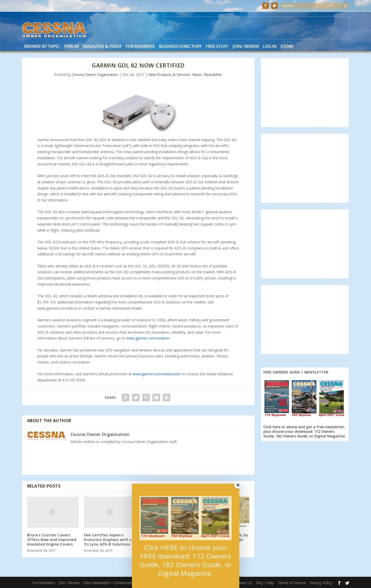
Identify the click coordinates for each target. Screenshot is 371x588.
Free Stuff (217, 47)
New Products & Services (169, 75)
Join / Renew (246, 47)
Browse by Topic (42, 47)
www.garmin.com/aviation (148, 338)
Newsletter (213, 75)
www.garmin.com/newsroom (157, 374)
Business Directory (180, 47)
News (197, 75)
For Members (140, 47)
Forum (71, 47)
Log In (270, 47)
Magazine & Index (102, 47)
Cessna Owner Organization (95, 75)
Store (287, 47)
